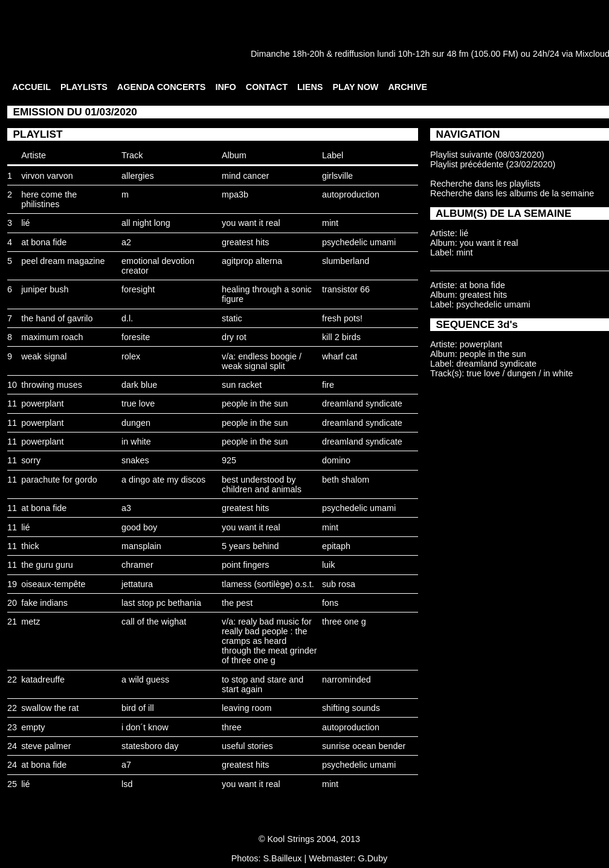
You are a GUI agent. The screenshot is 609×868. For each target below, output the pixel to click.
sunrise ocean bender (364, 746)
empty (33, 727)
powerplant (42, 403)
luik (329, 565)
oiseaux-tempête (53, 584)
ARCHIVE (408, 87)
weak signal (44, 356)
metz (31, 622)
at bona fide (44, 242)
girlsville (337, 176)
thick (30, 546)
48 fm (457, 54)
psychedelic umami (359, 242)
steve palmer (46, 746)
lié (25, 223)
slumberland (346, 261)
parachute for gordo (59, 480)
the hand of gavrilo (57, 318)
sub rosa (339, 584)
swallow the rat (50, 708)
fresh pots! (342, 318)
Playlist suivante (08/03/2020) (487, 155)
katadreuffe (43, 680)
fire (328, 385)
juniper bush (45, 289)
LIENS (310, 87)
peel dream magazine (63, 261)
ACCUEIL (31, 87)
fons (330, 603)
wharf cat (340, 356)
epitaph (336, 546)
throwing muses (52, 385)
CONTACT (267, 87)
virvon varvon (47, 176)
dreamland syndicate (362, 403)
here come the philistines (49, 199)
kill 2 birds (341, 337)
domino (336, 460)
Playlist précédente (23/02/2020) (493, 164)
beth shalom (346, 480)
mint (330, 223)
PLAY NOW (355, 87)
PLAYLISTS (84, 87)
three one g (344, 622)
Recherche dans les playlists (485, 184)
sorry (31, 460)
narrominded (346, 680)
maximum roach (52, 337)
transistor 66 (346, 289)
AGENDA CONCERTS (162, 87)
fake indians (44, 603)
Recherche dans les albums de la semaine (512, 193)
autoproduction (351, 194)
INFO (225, 87)
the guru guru (47, 565)
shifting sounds (351, 708)
